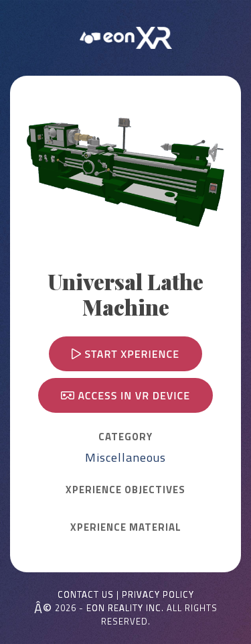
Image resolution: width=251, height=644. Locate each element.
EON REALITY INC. (125, 608)
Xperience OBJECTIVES (125, 490)
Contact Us (86, 595)
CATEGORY (125, 437)
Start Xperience (125, 354)
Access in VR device (125, 395)
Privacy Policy (158, 595)
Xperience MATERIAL (126, 527)
